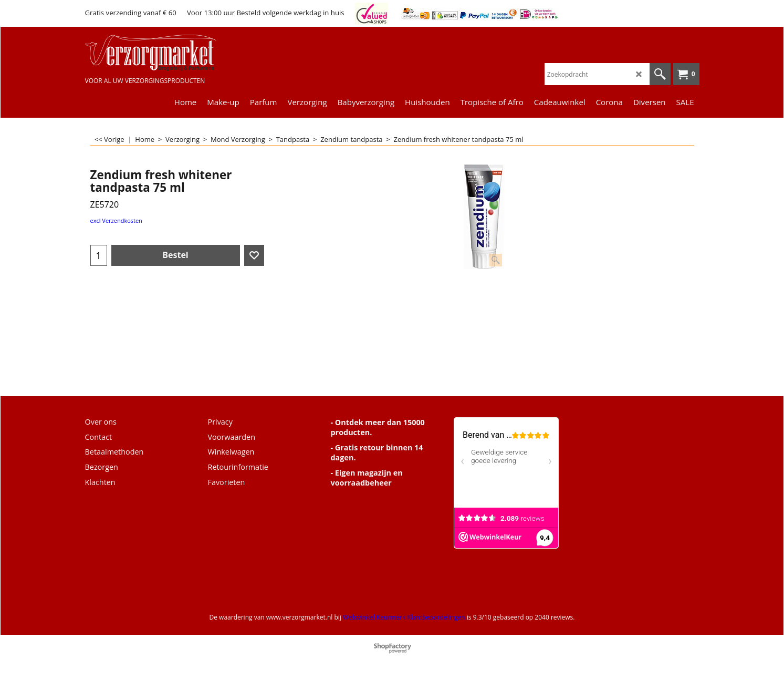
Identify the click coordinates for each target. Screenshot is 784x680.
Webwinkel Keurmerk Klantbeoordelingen (404, 617)
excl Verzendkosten (116, 220)
